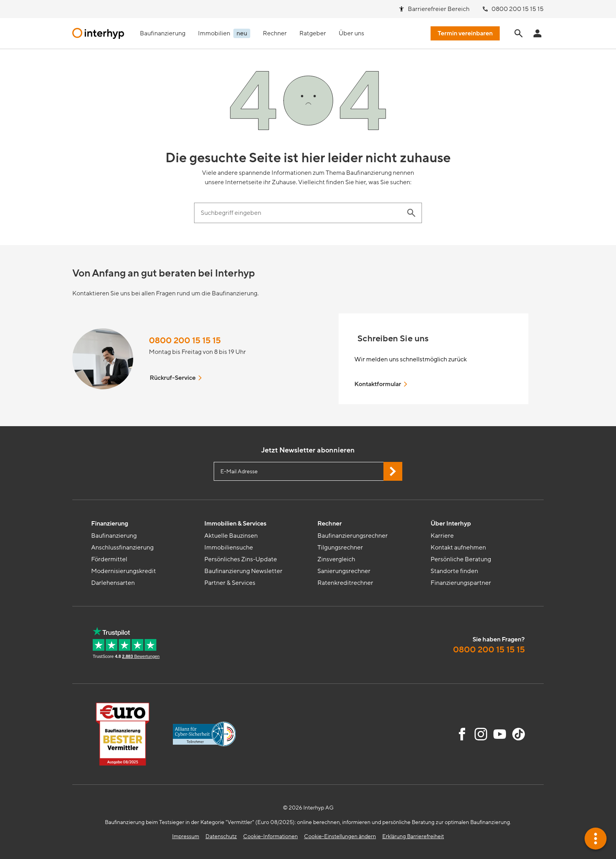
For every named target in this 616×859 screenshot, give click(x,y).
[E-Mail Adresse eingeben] (308, 471)
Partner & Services (230, 583)
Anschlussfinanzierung (122, 548)
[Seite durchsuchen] (519, 33)
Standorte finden (454, 571)
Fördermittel (109, 559)
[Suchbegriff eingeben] (300, 213)
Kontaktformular (381, 384)
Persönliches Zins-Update (241, 559)
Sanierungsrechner (344, 571)
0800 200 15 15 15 (185, 341)
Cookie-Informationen (270, 836)
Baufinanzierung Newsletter (243, 571)
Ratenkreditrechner (345, 583)
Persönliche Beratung (461, 559)
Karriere (442, 536)
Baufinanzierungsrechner (353, 536)
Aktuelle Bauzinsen (231, 536)
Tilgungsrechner (340, 548)
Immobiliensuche (229, 548)
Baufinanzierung (114, 536)
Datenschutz (221, 836)
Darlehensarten (113, 583)
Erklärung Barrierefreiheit (413, 836)
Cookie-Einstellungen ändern (340, 836)
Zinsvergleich (336, 559)
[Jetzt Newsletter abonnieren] (393, 471)
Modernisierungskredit (124, 571)
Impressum (186, 836)
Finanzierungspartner (461, 583)
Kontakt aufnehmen (458, 548)
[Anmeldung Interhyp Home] (537, 33)
